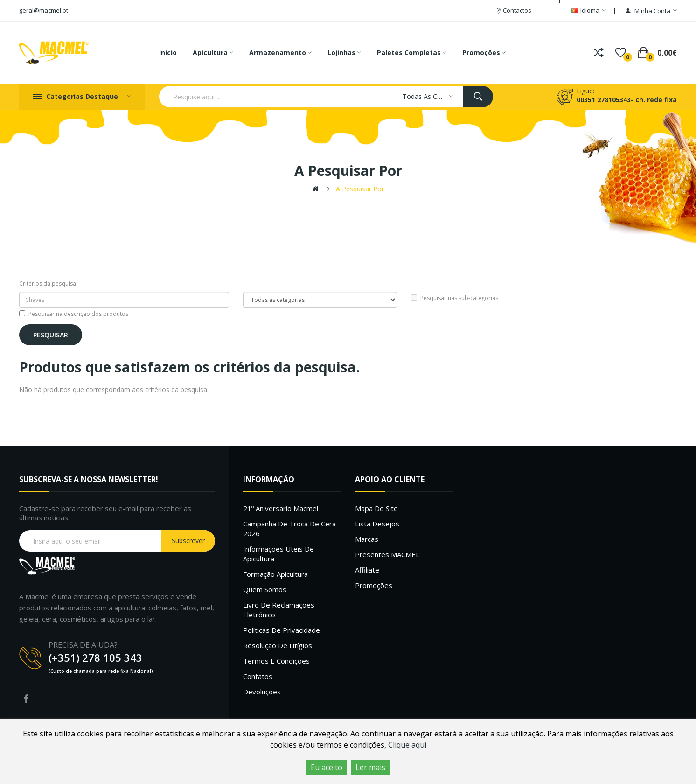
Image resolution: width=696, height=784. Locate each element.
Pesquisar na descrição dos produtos (74, 314)
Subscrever (188, 541)
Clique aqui (407, 745)
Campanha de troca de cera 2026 (289, 528)
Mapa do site (376, 508)
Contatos (258, 676)
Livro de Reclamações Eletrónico (279, 610)
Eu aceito (327, 767)
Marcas (367, 539)
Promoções (374, 585)
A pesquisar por (360, 189)
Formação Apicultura (275, 574)
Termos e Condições (276, 661)
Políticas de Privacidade (282, 630)
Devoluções (262, 692)
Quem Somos (265, 589)
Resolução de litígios (278, 645)
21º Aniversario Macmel (281, 508)
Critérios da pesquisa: (48, 283)
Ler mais (370, 767)
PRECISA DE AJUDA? (83, 645)
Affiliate (367, 570)
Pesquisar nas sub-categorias (455, 298)
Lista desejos (377, 524)
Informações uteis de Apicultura (278, 554)
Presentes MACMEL (387, 554)
